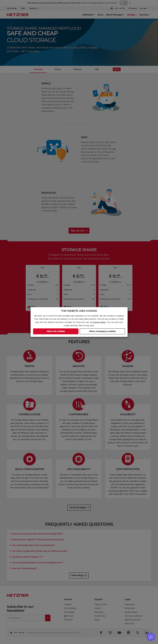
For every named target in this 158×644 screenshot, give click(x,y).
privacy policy (99, 322)
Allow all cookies (56, 331)
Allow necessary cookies (102, 331)
